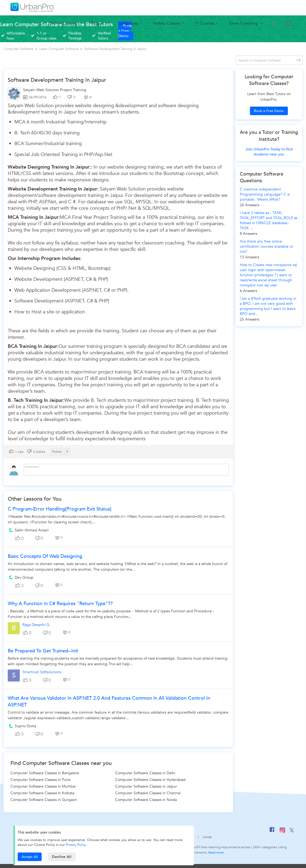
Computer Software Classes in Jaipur (146, 786)
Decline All (62, 857)
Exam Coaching (244, 23)
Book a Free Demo (269, 111)
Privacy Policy (76, 845)
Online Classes (62, 23)
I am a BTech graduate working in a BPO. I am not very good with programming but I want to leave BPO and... (268, 306)
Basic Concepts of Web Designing (45, 556)
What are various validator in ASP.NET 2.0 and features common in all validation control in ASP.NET (109, 702)
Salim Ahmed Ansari (32, 530)
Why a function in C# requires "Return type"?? (60, 604)
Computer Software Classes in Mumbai (43, 786)
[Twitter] (292, 831)
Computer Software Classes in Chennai (148, 793)
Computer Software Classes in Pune (40, 780)
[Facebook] (272, 832)
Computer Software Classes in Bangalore (45, 773)
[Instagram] (282, 832)
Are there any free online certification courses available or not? (266, 246)
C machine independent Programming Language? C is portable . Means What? (265, 194)
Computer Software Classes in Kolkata (42, 793)
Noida (207, 837)
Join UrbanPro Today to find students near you (269, 152)
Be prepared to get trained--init (43, 651)
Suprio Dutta (25, 726)
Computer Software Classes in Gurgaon (44, 800)
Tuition (97, 23)
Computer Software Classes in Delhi (145, 773)
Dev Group (24, 577)
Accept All (30, 857)
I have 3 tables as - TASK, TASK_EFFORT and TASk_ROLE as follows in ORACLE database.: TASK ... (269, 220)
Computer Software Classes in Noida (146, 800)
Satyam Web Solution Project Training (55, 90)
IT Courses (205, 23)
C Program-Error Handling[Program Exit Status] (60, 509)
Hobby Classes (166, 23)
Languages (128, 23)
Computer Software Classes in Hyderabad (150, 780)
